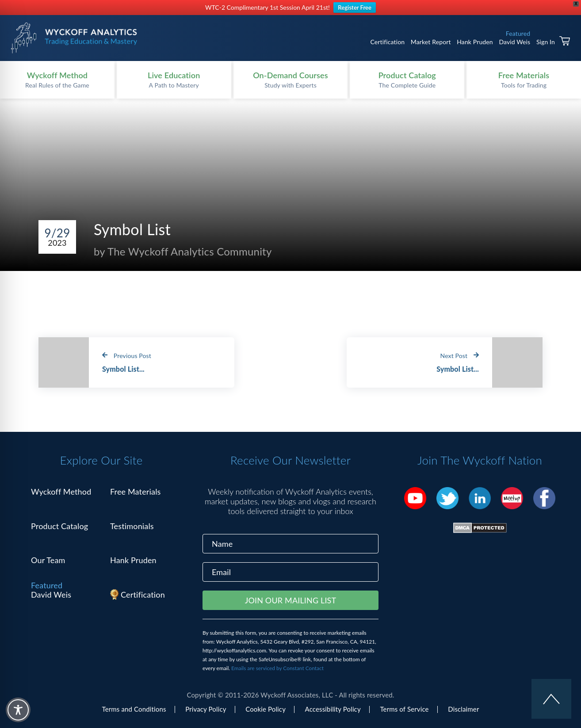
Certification (387, 42)
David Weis (514, 42)
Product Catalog (59, 526)
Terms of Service (404, 709)
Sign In (546, 42)
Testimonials (132, 526)
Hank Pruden (475, 42)
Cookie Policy (266, 709)
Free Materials (136, 492)
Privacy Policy (206, 709)
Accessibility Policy (333, 709)
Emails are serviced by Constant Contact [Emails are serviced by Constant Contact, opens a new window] (277, 668)
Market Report (431, 42)
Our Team (48, 560)
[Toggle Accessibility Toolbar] (18, 710)
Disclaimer (463, 709)
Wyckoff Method (61, 492)
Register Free (355, 8)
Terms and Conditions (134, 709)
